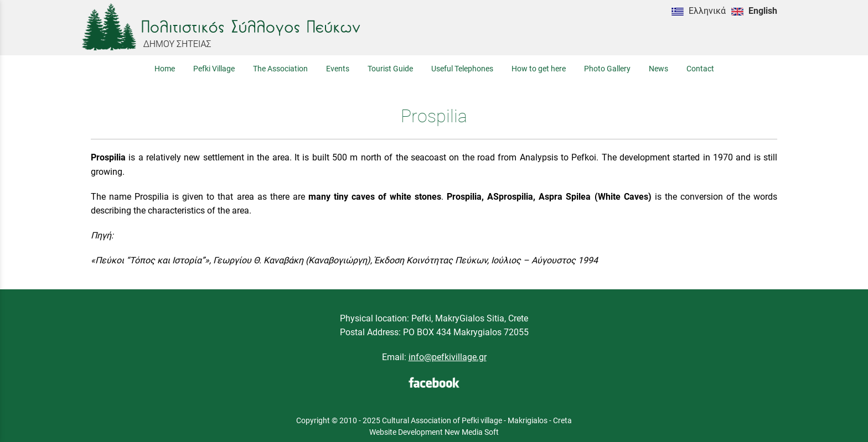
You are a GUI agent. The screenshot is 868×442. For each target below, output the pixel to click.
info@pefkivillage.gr (448, 357)
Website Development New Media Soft (434, 432)
